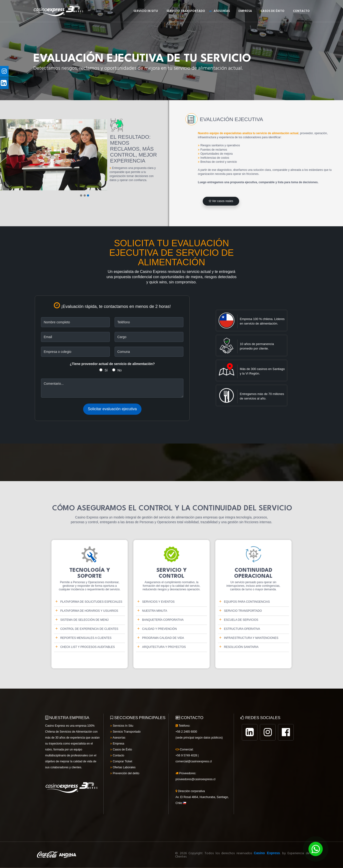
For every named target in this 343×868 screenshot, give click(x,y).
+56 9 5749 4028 (186, 755)
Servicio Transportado (186, 11)
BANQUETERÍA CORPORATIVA (163, 620)
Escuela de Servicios (241, 620)
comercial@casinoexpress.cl (194, 761)
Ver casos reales (221, 201)
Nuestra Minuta (155, 611)
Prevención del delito (125, 773)
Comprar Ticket (121, 761)
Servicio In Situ (146, 11)
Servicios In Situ (122, 726)
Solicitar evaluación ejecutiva (112, 409)
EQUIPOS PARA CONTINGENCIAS (247, 602)
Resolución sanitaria (241, 647)
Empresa (245, 11)
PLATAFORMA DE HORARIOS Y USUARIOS (89, 611)
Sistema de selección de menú (84, 620)
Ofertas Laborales (123, 767)
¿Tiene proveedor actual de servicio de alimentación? (112, 364)
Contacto (301, 11)
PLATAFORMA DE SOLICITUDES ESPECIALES (91, 602)
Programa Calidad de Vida (163, 638)
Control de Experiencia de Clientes (89, 629)
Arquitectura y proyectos (164, 647)
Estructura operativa (242, 629)
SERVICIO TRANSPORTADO (243, 611)
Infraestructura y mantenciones (251, 638)
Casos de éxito (272, 11)
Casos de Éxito (121, 750)
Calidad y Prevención (160, 629)
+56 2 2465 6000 (186, 732)
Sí (106, 370)
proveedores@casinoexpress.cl (196, 779)
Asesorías (222, 11)
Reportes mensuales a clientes (86, 638)
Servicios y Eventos (159, 602)
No (120, 370)
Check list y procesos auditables (88, 647)
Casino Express (267, 853)
